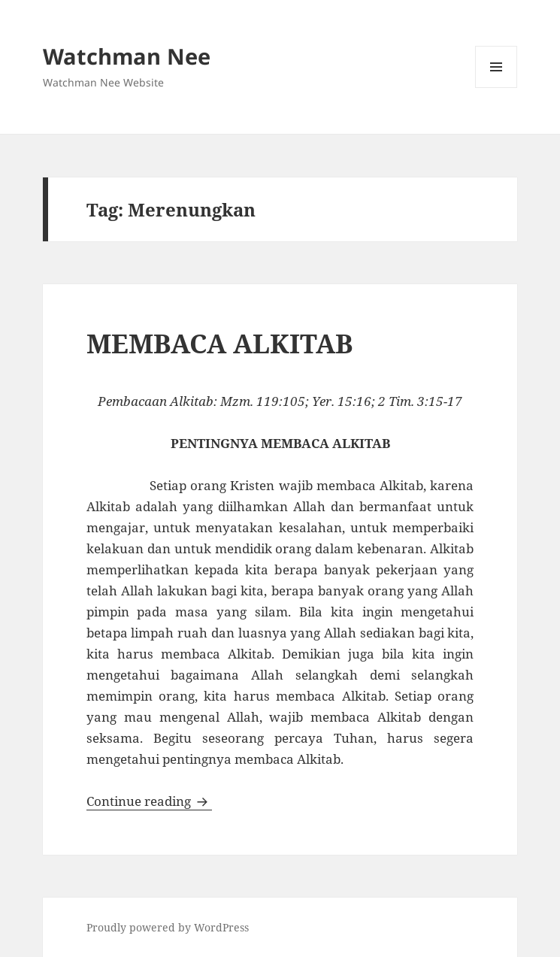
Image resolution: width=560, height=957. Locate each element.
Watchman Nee (127, 56)
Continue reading (149, 801)
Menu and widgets (496, 88)
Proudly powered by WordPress (168, 927)
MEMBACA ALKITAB (220, 343)
